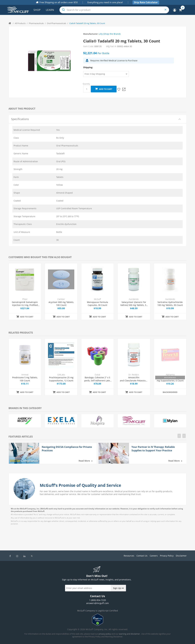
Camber (61, 299)
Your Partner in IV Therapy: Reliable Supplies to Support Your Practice (153, 449)
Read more (84, 461)
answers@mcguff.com (97, 603)
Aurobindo (134, 299)
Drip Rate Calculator (146, 2)
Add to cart (104, 89)
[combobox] (114, 10)
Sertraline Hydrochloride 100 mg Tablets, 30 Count (170, 304)
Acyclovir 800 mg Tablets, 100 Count (61, 304)
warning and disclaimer (129, 634)
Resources (129, 556)
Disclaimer (181, 556)
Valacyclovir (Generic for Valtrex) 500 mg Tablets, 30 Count (134, 304)
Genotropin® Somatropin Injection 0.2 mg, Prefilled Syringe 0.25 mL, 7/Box (25, 304)
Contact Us (142, 556)
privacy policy (105, 634)
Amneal (25, 375)
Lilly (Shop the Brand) (110, 34)
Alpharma (170, 375)
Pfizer (25, 299)
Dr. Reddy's (134, 375)
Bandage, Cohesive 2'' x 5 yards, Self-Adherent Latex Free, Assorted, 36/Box (97, 379)
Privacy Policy (167, 556)
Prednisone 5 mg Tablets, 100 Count (25, 379)
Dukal (97, 375)
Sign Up (118, 588)
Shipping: (88, 67)
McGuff (97, 299)
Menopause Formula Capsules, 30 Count (97, 304)
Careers (154, 556)
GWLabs (61, 375)
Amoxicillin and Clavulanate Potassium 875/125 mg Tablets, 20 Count (134, 379)
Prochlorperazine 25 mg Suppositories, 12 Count (61, 379)
